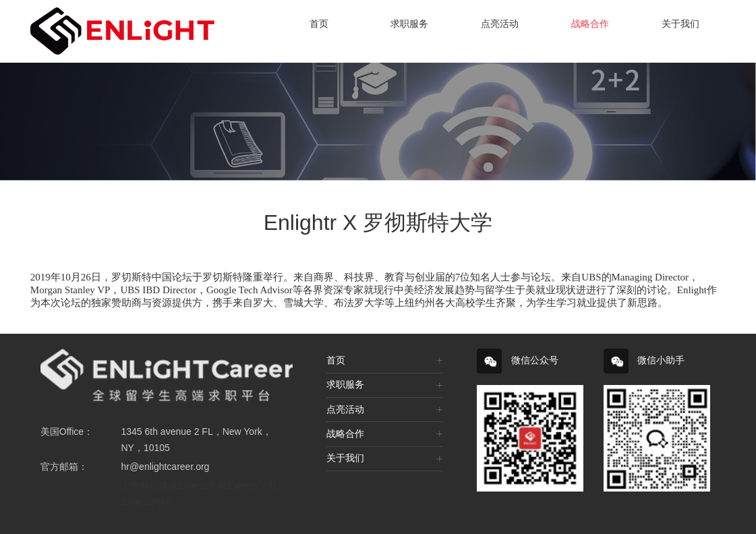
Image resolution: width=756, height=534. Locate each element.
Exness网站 (146, 502)
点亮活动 (500, 24)
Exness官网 (202, 485)
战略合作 (590, 24)
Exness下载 (252, 485)
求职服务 (409, 24)
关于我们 (680, 24)
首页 (319, 24)
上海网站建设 (149, 485)
